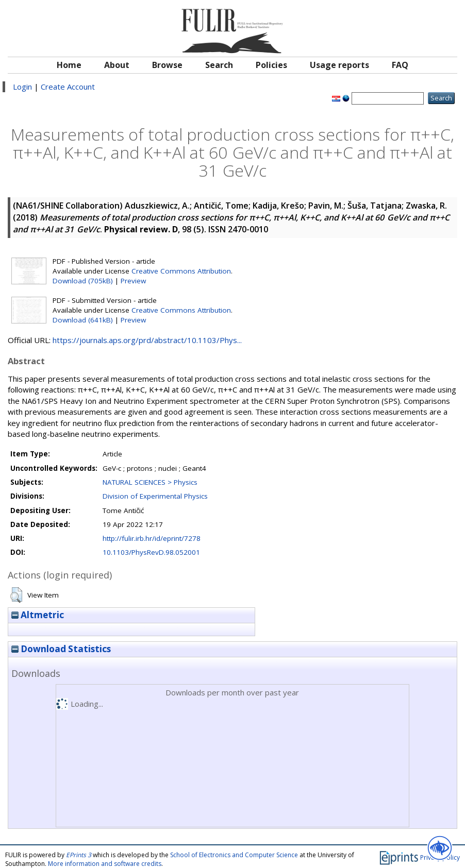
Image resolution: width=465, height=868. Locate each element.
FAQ (400, 65)
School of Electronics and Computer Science (234, 855)
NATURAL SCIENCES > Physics (150, 482)
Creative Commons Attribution (181, 271)
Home (69, 65)
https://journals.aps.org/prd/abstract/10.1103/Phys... (147, 340)
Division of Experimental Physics (155, 496)
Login (22, 87)
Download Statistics (61, 649)
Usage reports (339, 65)
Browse (167, 65)
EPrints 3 (79, 855)
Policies (271, 65)
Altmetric (38, 615)
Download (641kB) (83, 320)
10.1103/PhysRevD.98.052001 (151, 552)
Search (219, 65)
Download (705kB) (83, 281)
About (117, 65)
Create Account (68, 87)
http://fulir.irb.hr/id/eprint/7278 (152, 538)
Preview (133, 281)
